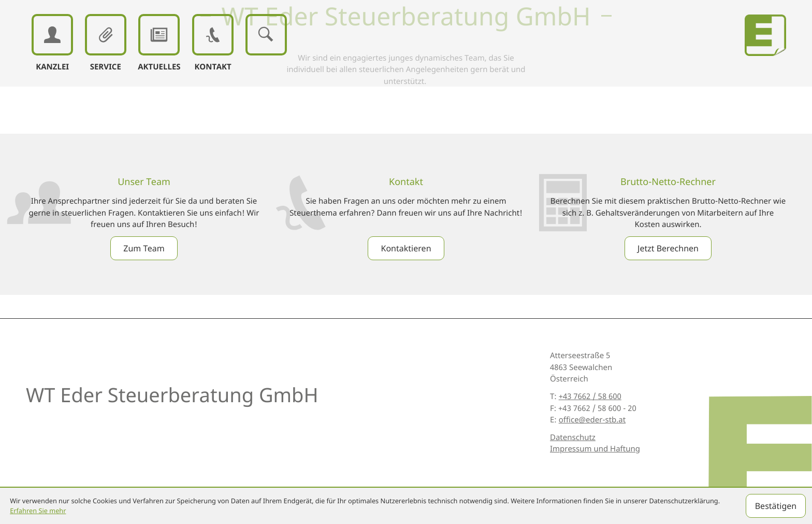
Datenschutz (573, 437)
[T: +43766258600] (590, 397)
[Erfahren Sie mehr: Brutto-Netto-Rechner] (668, 248)
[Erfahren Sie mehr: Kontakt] (406, 248)
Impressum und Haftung (595, 449)
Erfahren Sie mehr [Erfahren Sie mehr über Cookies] (38, 511)
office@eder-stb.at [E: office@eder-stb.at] (592, 420)
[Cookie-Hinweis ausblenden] (776, 506)
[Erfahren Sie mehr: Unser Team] (144, 248)
